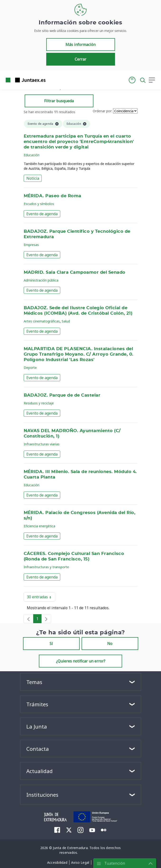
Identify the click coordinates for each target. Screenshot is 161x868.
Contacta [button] (38, 749)
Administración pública (41, 280)
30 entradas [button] (41, 598)
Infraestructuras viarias (42, 444)
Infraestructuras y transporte (46, 567)
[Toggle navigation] (52, 80)
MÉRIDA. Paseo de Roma (53, 196)
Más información (80, 45)
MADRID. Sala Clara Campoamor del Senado (75, 273)
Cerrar (80, 59)
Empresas (31, 245)
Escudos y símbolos (39, 204)
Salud (66, 321)
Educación (32, 155)
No (110, 644)
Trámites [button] (37, 704)
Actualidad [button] (39, 771)
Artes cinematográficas (42, 321)
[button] (132, 80)
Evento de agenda (42, 214)
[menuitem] (57, 830)
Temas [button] (34, 682)
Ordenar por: (102, 111)
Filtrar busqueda (59, 101)
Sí (51, 644)
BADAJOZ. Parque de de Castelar (62, 395)
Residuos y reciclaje (39, 403)
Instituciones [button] (42, 795)
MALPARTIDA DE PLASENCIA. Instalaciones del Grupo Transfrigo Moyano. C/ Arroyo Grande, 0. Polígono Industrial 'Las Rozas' (79, 354)
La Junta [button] (37, 726)
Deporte (30, 368)
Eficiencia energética (39, 526)
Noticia (33, 178)
